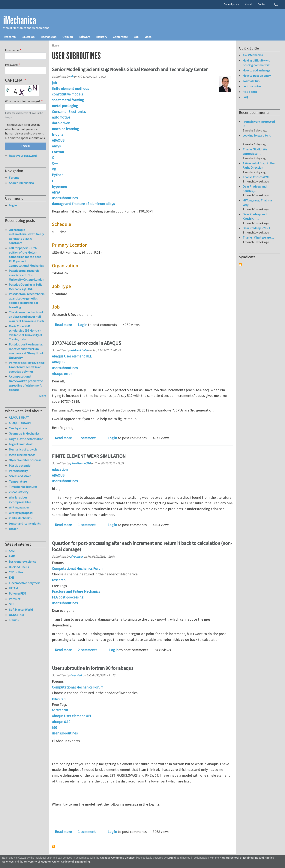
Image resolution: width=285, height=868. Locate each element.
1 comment (87, 438)
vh (72, 77)
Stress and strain (20, 476)
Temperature (18, 481)
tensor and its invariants (25, 523)
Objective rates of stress (25, 460)
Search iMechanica (21, 183)
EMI (11, 577)
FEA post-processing (68, 597)
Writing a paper (19, 507)
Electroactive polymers (25, 583)
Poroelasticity (18, 471)
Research (10, 37)
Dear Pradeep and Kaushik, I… (255, 216)
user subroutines (65, 198)
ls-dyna (58, 134)
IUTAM (13, 588)
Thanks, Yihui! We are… (258, 237)
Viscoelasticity (19, 492)
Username (12, 50)
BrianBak (76, 675)
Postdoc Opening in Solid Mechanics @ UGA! (26, 287)
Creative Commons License (117, 858)
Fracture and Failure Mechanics (76, 591)
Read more (63, 325)
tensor (13, 529)
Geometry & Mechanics (24, 433)
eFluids (14, 620)
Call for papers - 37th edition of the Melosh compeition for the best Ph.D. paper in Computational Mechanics (26, 257)
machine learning (65, 129)
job (54, 83)
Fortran (58, 152)
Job (136, 37)
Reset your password (23, 156)
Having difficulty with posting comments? (257, 63)
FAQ (245, 97)
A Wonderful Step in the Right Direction (259, 165)
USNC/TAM (16, 615)
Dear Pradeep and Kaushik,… (255, 189)
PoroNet (15, 599)
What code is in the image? (23, 101)
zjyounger (76, 556)
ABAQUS (58, 140)
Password (11, 65)
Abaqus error (62, 374)
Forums (14, 178)
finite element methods (70, 89)
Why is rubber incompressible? (20, 500)
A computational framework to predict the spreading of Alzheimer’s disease (26, 383)
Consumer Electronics (69, 112)
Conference (120, 37)
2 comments (87, 650)
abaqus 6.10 (61, 722)
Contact (262, 4)
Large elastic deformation (26, 439)
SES (12, 604)
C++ (55, 163)
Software (84, 37)
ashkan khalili (79, 350)
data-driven (61, 123)
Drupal (172, 858)
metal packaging (65, 106)
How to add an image (256, 70)
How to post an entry (257, 76)
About (248, 4)
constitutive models (67, 94)
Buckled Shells (19, 567)
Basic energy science (23, 562)
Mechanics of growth (23, 449)
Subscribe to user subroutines (53, 846)
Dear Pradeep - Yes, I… (258, 228)
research (59, 580)
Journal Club (251, 81)
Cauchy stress (18, 428)
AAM (12, 551)
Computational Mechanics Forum (78, 568)
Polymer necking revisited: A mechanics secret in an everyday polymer (27, 367)
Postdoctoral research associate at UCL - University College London (26, 275)
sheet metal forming (68, 100)
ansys (56, 146)
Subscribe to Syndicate (240, 265)
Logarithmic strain (21, 444)
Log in (82, 325)
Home (55, 45)
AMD (12, 556)
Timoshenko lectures (23, 487)
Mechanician (48, 37)
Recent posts (231, 4)
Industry (102, 37)
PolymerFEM (17, 593)
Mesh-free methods (22, 455)
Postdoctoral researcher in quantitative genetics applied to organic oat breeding (27, 301)
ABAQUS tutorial (20, 423)
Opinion (68, 37)
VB (54, 169)
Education (28, 37)
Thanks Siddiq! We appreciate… (255, 152)
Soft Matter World (21, 610)
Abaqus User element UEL (72, 356)
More (43, 396)
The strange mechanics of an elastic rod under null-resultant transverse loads (26, 317)
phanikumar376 (80, 463)
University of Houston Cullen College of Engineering (57, 862)
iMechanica (20, 20)
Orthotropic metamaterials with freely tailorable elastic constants (26, 236)
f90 (54, 728)
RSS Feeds (250, 92)
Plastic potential (20, 466)
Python (58, 175)
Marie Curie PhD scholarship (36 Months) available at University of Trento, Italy (25, 333)
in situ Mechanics (20, 518)
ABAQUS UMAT (19, 417)
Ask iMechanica (253, 55)
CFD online (16, 572)
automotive (61, 117)
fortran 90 (60, 710)
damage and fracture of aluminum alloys (83, 204)
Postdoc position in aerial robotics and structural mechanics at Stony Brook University (26, 351)
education (60, 469)
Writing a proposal (21, 513)
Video (148, 37)
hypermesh (61, 186)
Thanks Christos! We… (258, 177)
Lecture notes (252, 86)
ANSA (56, 192)
